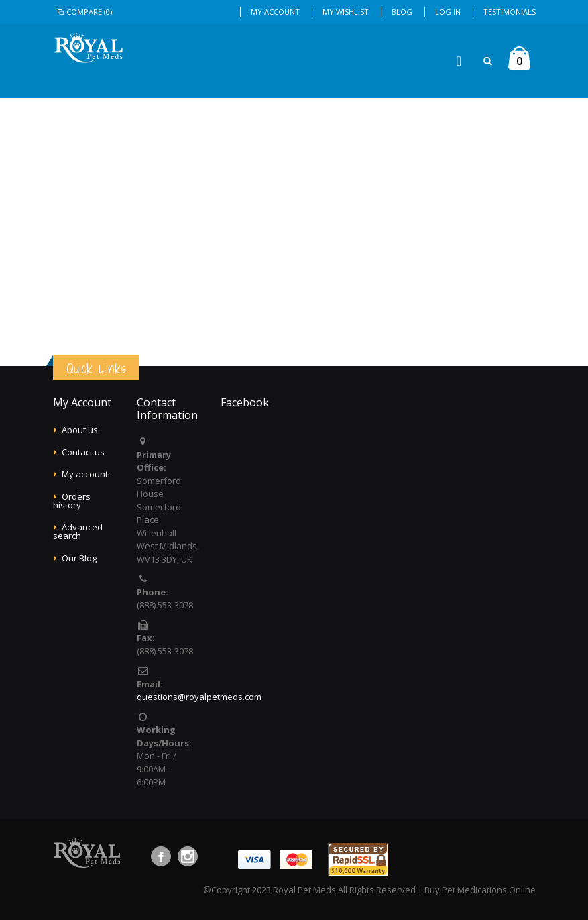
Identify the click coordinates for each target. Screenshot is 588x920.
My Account (275, 12)
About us (80, 430)
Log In (448, 12)
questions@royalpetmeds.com (199, 697)
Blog (402, 12)
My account (85, 474)
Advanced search (78, 531)
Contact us (83, 452)
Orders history (72, 501)
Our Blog (79, 558)
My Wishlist (346, 12)
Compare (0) (84, 12)
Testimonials (510, 12)
